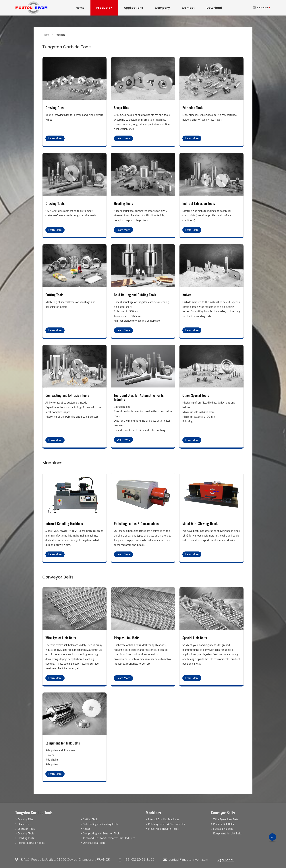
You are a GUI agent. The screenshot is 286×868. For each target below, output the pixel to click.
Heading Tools (123, 203)
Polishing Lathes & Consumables (136, 523)
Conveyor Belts (58, 577)
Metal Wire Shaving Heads (200, 523)
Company (162, 8)
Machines (52, 463)
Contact (188, 8)
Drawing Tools (55, 203)
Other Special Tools (196, 395)
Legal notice (225, 860)
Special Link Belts (195, 638)
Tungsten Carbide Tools (67, 47)
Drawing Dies (55, 108)
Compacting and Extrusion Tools (67, 395)
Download (214, 8)
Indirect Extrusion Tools (199, 203)
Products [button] (103, 8)
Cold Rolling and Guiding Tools (135, 295)
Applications (133, 8)
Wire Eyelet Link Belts (61, 638)
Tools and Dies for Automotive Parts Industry (139, 397)
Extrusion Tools (193, 108)
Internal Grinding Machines (64, 523)
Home (80, 8)
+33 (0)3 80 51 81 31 (139, 860)
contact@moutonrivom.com (188, 860)
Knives (187, 295)
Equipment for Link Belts (63, 743)
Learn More (55, 138)
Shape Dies (121, 108)
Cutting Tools (54, 295)
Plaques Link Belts (127, 638)
